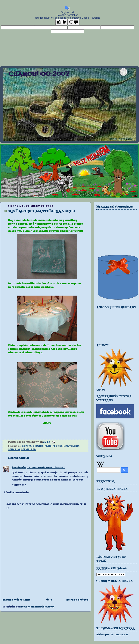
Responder (19, 485)
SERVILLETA (28, 449)
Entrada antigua (77, 600)
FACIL (48, 446)
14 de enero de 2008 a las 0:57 (46, 467)
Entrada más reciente (16, 600)
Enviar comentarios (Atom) (38, 607)
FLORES (57, 446)
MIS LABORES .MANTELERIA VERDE (41, 211)
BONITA (27, 446)
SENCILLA (14, 449)
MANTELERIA (71, 446)
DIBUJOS (38, 446)
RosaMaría (19, 467)
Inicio (48, 600)
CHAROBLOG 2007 (39, 74)
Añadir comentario (16, 492)
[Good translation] (61, 22)
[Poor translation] (73, 22)
